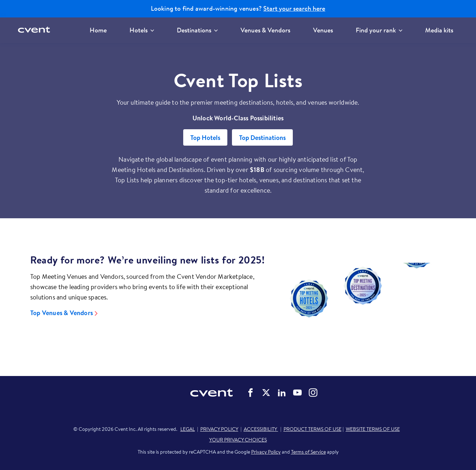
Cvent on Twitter (266, 393)
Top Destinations (262, 138)
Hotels (142, 30)
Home (98, 30)
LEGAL (188, 429)
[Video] (363, 301)
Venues (323, 30)
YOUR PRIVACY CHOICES (238, 440)
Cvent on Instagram (313, 393)
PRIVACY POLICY (219, 429)
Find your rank (379, 30)
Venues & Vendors (265, 30)
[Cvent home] (36, 30)
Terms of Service (308, 452)
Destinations (197, 30)
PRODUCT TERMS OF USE (313, 429)
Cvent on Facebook (250, 393)
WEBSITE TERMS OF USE (373, 429)
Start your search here (294, 9)
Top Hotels (205, 138)
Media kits (439, 30)
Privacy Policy (266, 452)
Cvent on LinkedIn (282, 393)
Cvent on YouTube (297, 393)
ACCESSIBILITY (261, 429)
